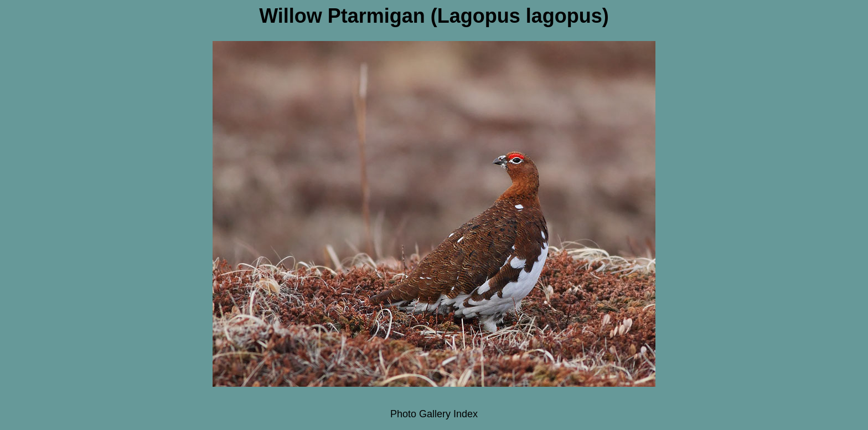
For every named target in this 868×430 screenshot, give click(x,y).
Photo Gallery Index (434, 414)
